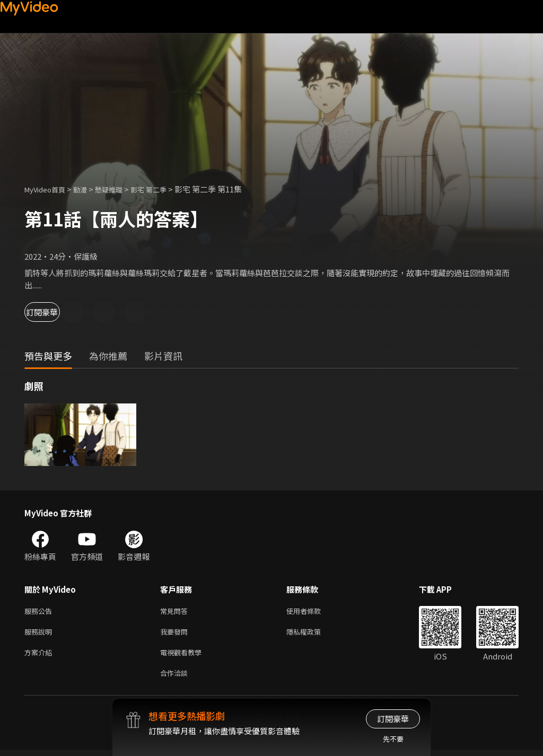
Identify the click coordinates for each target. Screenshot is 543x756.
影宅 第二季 (165, 189)
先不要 (393, 739)
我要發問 (176, 634)
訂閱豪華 (54, 312)
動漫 (89, 189)
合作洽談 (176, 678)
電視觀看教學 (184, 656)
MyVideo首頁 (49, 189)
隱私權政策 (313, 634)
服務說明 (40, 634)
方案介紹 (40, 656)
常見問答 (176, 612)
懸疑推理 (120, 189)
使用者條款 (313, 612)
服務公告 (40, 612)
